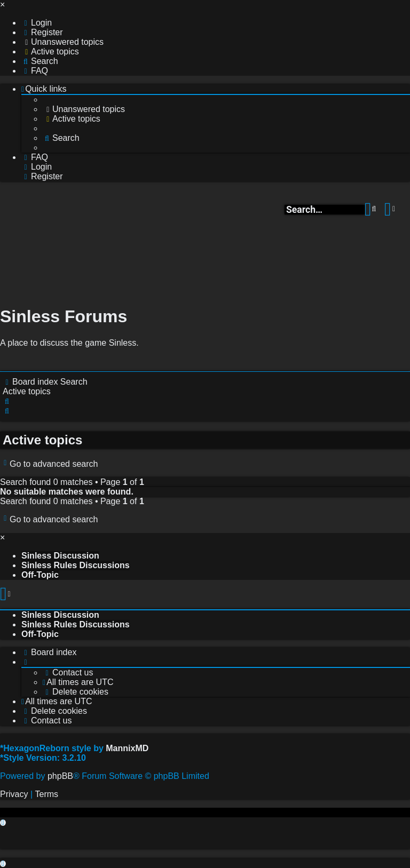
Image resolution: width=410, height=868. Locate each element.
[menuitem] (37, 23)
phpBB (60, 776)
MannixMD (127, 748)
